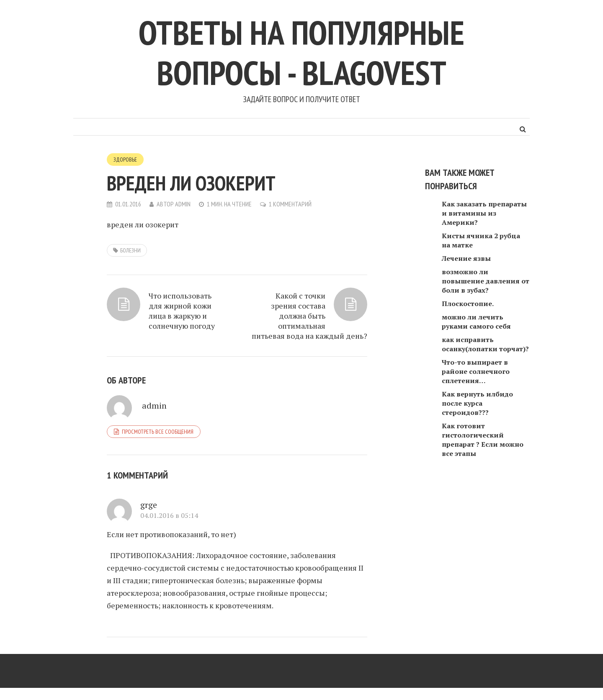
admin (183, 204)
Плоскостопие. (468, 304)
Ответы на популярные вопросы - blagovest (301, 53)
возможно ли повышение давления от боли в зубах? (486, 281)
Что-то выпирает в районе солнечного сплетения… (476, 371)
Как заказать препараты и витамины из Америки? (484, 213)
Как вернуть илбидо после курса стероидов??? (477, 403)
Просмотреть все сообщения (158, 432)
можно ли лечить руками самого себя (476, 322)
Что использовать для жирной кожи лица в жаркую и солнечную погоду (182, 311)
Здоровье (125, 160)
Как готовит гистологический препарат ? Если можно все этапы (483, 440)
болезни (130, 250)
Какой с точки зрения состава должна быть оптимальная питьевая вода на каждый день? (309, 316)
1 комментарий (290, 204)
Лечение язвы (466, 258)
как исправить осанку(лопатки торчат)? (485, 344)
